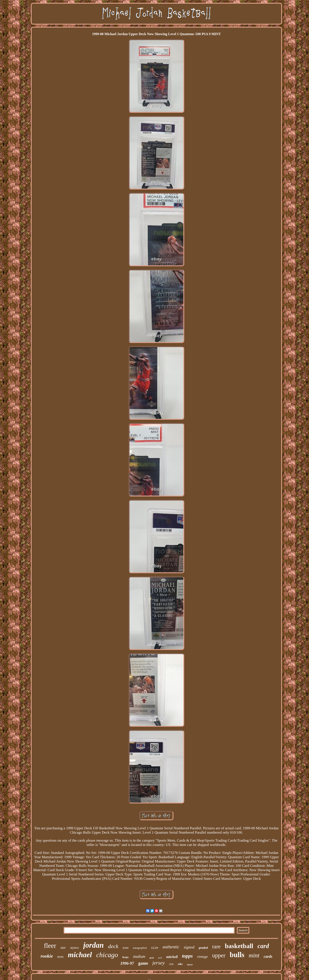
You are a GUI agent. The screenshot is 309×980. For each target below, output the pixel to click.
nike (180, 964)
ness (60, 957)
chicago (107, 955)
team (126, 948)
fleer (50, 946)
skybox (74, 948)
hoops (126, 957)
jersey (158, 963)
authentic (171, 947)
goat (152, 958)
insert (190, 964)
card (263, 946)
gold (160, 958)
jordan (93, 945)
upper (219, 955)
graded (203, 948)
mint (254, 955)
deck (113, 946)
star (63, 948)
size (155, 948)
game (143, 963)
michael (80, 955)
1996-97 (127, 963)
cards (268, 957)
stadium (139, 957)
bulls (237, 955)
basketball (239, 946)
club (171, 964)
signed (189, 947)
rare (216, 946)
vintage (203, 957)
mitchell (172, 957)
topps (187, 956)
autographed (140, 948)
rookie (47, 956)
